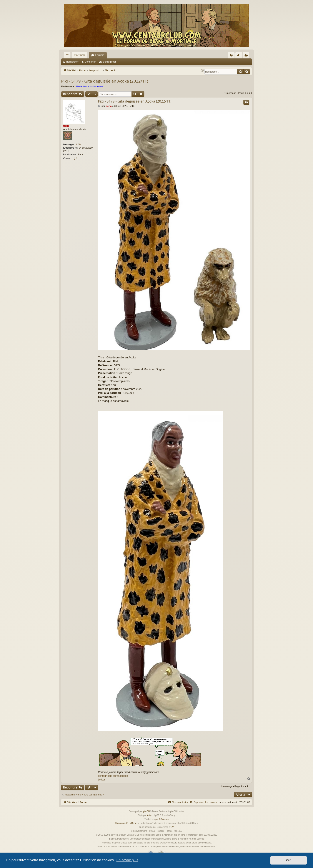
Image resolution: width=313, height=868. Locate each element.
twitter (102, 780)
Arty (149, 815)
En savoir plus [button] (127, 860)
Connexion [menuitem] (240, 56)
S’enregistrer (109, 62)
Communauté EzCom (125, 823)
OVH (173, 827)
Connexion (91, 62)
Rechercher (72, 62)
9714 (79, 144)
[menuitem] (231, 55)
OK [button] (289, 860)
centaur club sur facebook (113, 776)
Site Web (80, 55)
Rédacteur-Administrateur (90, 86)
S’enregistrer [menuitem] (247, 56)
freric (66, 126)
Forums (100, 55)
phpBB (147, 811)
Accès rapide (68, 56)
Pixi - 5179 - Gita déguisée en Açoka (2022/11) (105, 81)
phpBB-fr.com (162, 819)
